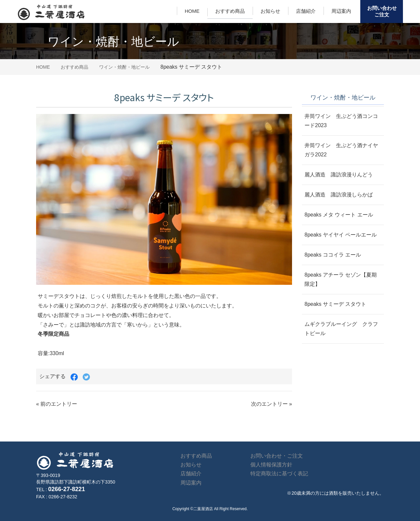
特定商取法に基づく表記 (279, 474)
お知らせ (270, 11)
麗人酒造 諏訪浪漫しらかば (339, 195)
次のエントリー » (272, 404)
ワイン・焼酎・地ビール (124, 67)
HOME (192, 11)
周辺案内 (341, 11)
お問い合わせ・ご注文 (277, 456)
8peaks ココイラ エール (333, 255)
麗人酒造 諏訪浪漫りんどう (339, 175)
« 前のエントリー (57, 404)
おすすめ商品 (230, 11)
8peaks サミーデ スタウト (335, 304)
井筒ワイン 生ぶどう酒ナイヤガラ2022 (341, 150)
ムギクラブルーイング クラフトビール (341, 329)
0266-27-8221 (67, 489)
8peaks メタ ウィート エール (339, 215)
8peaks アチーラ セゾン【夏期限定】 (341, 279)
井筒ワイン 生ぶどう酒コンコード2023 (341, 121)
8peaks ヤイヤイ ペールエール (341, 235)
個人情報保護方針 (271, 465)
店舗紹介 (306, 11)
